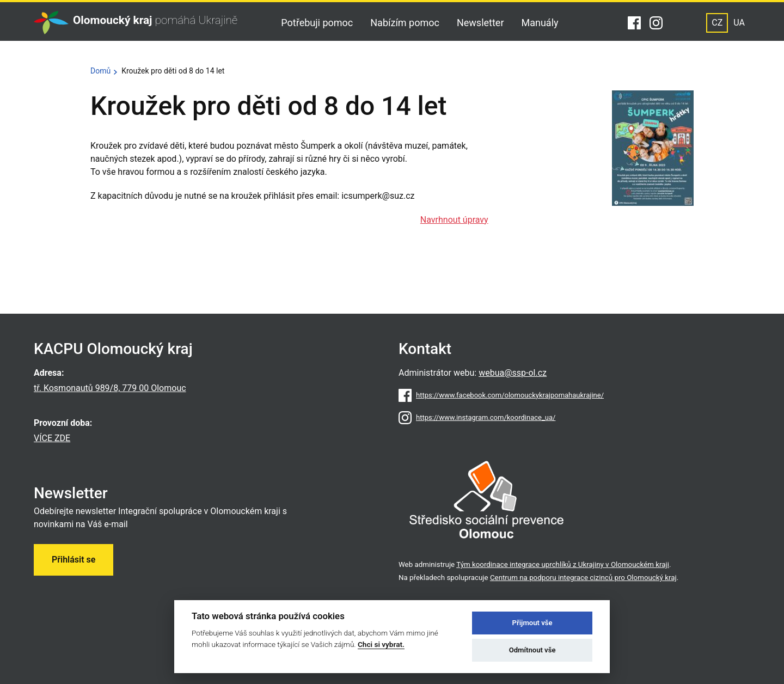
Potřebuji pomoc (317, 23)
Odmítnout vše (532, 650)
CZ (717, 23)
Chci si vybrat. (381, 644)
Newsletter (480, 23)
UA (739, 23)
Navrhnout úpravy (454, 220)
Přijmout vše (532, 623)
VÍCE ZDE (52, 438)
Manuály (540, 23)
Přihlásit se (73, 560)
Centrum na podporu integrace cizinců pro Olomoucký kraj (583, 578)
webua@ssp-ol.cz (513, 373)
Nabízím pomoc (405, 23)
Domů (100, 71)
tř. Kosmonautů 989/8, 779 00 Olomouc (110, 388)
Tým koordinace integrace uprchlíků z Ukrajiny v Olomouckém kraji (563, 564)
